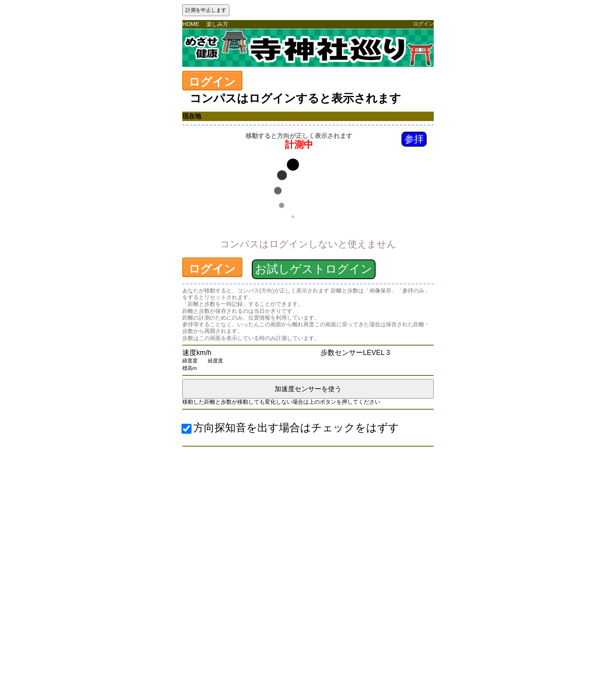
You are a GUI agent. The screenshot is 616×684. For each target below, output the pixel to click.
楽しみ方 (217, 24)
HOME (191, 24)
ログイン (423, 24)
